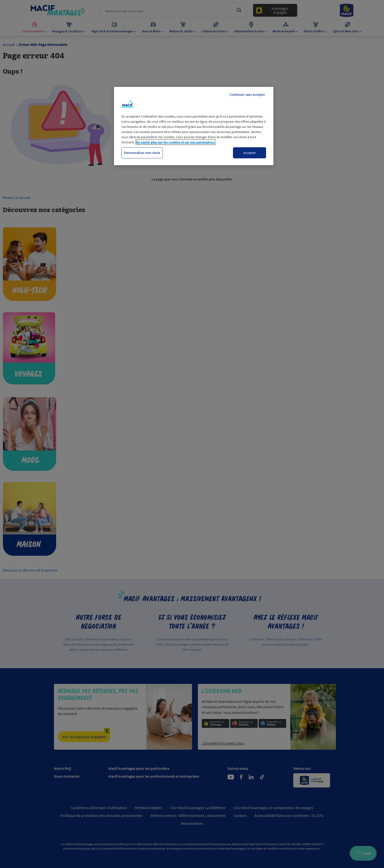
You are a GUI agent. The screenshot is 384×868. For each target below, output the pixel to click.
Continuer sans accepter (247, 95)
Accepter (250, 153)
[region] (194, 126)
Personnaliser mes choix (142, 153)
